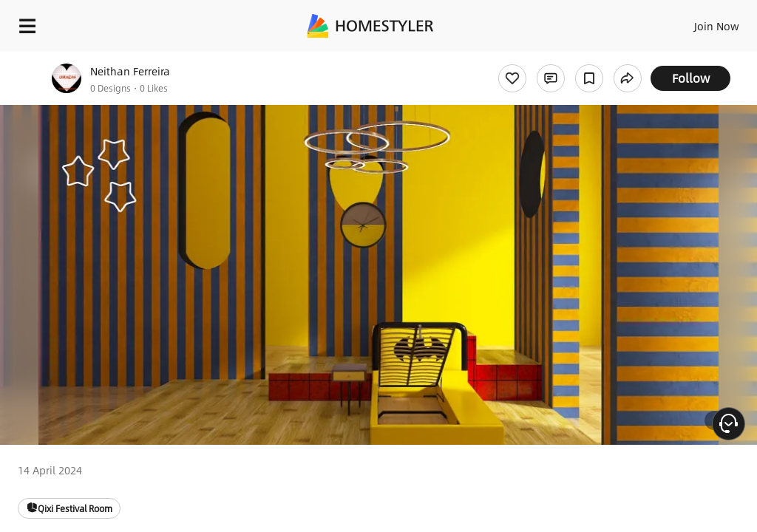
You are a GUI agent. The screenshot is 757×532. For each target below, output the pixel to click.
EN (697, 22)
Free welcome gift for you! (568, 59)
